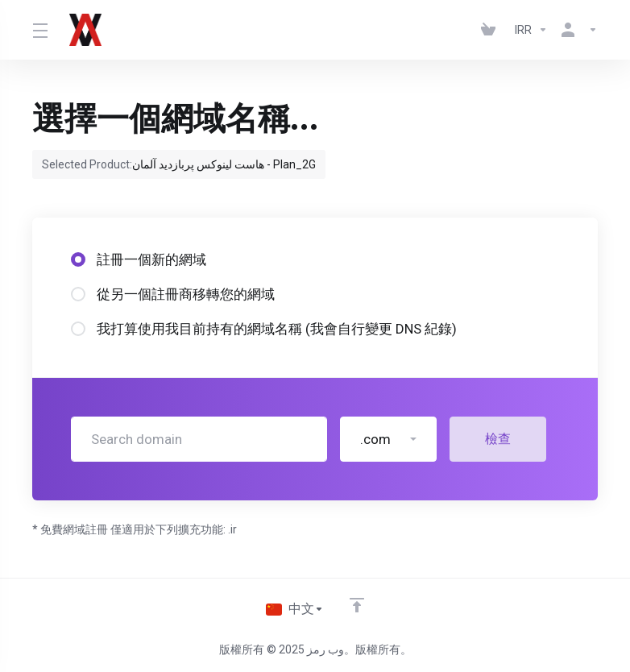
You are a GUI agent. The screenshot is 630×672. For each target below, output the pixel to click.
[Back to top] (358, 605)
